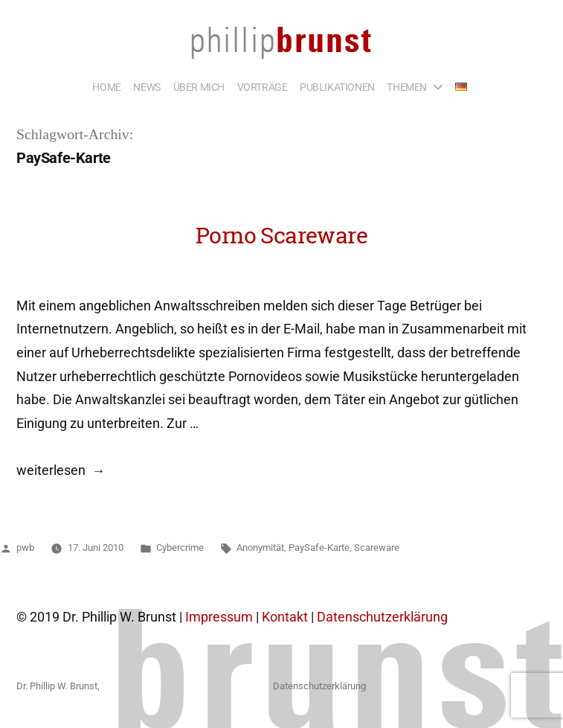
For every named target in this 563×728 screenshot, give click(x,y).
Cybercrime (180, 547)
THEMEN (407, 87)
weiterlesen (51, 470)
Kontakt (285, 617)
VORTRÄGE (263, 87)
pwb (25, 547)
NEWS (147, 87)
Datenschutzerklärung (382, 617)
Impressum (219, 617)
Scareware (377, 547)
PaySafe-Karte (319, 547)
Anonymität (260, 547)
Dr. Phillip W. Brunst (57, 686)
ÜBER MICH (199, 87)
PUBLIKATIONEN (337, 87)
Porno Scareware (281, 235)
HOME (106, 87)
